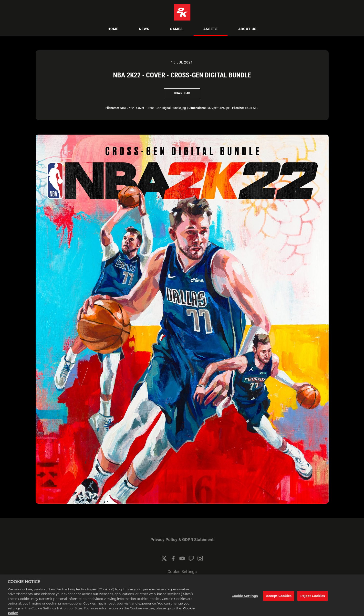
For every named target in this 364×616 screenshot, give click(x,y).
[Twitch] (191, 558)
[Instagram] (200, 558)
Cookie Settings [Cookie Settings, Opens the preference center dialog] (245, 600)
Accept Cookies (279, 600)
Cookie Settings (182, 572)
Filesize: (238, 108)
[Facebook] (173, 558)
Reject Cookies (313, 600)
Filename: (112, 108)
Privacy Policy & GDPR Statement (182, 540)
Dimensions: (197, 108)
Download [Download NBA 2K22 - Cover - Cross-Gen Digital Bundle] (182, 93)
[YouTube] (182, 558)
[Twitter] (164, 558)
